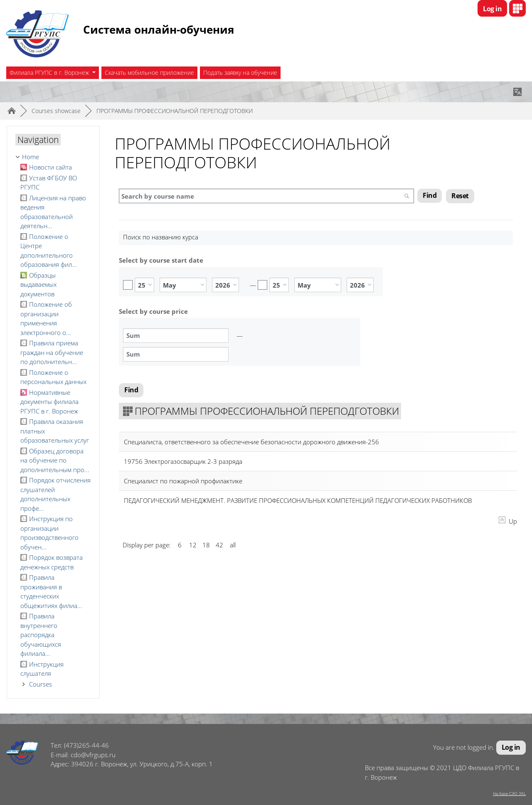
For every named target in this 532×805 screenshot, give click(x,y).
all (233, 546)
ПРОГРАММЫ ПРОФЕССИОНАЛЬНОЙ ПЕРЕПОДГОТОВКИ (175, 111)
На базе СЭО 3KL (509, 793)
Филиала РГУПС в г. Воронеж (50, 73)
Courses (41, 684)
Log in (492, 9)
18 (206, 546)
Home (31, 157)
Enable (128, 285)
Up (508, 522)
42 (219, 546)
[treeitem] (53, 157)
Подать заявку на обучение (240, 73)
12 (193, 546)
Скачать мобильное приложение (149, 73)
